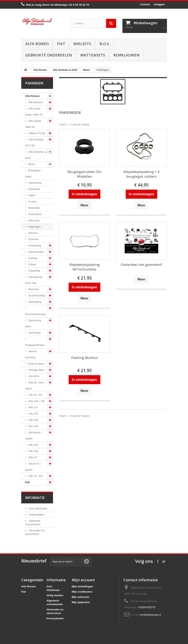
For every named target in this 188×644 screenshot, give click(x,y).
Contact (145, 4)
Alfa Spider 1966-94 (33, 124)
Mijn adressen (81, 597)
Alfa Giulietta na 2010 (36, 155)
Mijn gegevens (81, 602)
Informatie (35, 498)
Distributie (34, 189)
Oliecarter (34, 220)
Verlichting (34, 333)
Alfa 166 (33, 451)
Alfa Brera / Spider (33, 436)
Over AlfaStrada (38, 509)
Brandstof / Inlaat (33, 173)
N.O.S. (105, 44)
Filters (32, 195)
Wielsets (82, 44)
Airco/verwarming (35, 314)
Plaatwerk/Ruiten (35, 345)
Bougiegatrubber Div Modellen (84, 174)
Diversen (33, 239)
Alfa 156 (33, 420)
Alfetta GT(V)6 (37, 133)
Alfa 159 (33, 426)
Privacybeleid (55, 618)
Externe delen (36, 364)
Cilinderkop (35, 183)
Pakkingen (34, 227)
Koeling (32, 258)
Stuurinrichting (37, 295)
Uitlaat (32, 264)
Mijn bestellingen (82, 586)
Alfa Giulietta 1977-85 (34, 143)
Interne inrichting (31, 354)
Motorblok (34, 208)
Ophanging (35, 302)
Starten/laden (36, 252)
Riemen (33, 233)
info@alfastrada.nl (150, 615)
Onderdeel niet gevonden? (141, 265)
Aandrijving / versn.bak (34, 280)
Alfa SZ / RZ (35, 476)
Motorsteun (35, 214)
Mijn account (83, 580)
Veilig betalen (36, 515)
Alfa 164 (33, 445)
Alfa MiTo (33, 376)
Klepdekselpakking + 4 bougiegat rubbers (141, 174)
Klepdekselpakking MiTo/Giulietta (85, 267)
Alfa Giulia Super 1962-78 (34, 112)
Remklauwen (126, 55)
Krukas (32, 202)
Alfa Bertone (35, 102)
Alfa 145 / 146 (36, 401)
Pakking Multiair (85, 358)
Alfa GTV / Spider (33, 467)
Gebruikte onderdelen (49, 55)
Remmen (33, 289)
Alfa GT (33, 457)
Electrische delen (33, 323)
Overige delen (36, 370)
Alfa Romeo (37, 44)
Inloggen (159, 4)
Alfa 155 (33, 414)
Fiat (61, 44)
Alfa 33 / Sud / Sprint (35, 386)
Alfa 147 (33, 407)
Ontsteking (34, 246)
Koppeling (34, 271)
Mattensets (93, 55)
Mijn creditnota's (82, 592)
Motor (31, 164)
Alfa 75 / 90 (35, 395)
